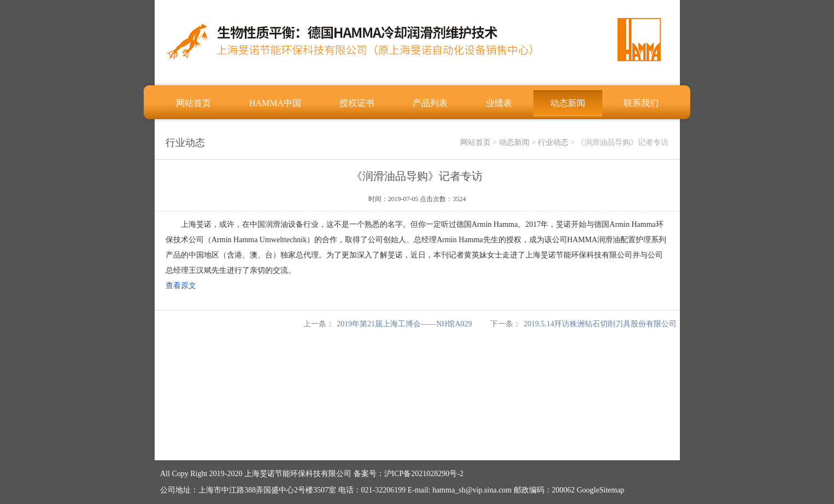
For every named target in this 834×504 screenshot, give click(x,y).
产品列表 (430, 103)
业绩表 (499, 103)
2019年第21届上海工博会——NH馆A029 (404, 324)
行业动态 (553, 142)
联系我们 (641, 103)
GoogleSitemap (600, 490)
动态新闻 (568, 103)
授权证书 (357, 103)
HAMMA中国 (275, 103)
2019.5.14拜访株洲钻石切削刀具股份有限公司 (600, 324)
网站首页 (193, 103)
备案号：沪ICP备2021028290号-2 (409, 474)
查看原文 (181, 286)
